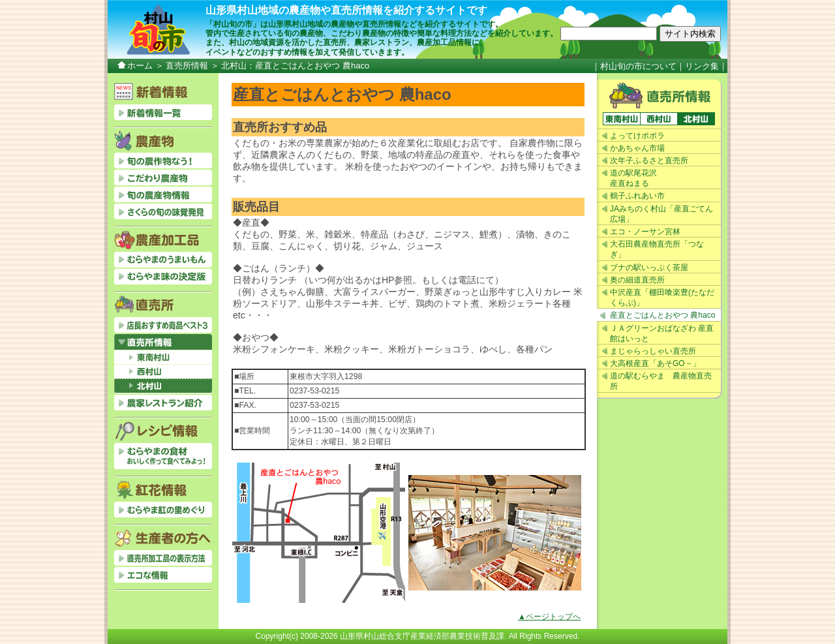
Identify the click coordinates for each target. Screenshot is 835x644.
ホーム (140, 66)
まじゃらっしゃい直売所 (653, 351)
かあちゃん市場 (637, 148)
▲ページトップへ (549, 617)
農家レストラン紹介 (163, 403)
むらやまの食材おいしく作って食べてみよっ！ (163, 456)
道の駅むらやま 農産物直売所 (661, 381)
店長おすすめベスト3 (163, 325)
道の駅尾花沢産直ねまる (633, 178)
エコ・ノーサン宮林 (645, 232)
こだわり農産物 (163, 177)
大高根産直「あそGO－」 (655, 363)
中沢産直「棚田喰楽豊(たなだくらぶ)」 (662, 298)
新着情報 (163, 112)
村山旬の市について (638, 66)
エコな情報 (163, 575)
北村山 (696, 119)
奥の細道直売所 (637, 280)
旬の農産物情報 (163, 194)
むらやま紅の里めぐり (163, 510)
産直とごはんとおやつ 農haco (662, 315)
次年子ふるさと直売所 (649, 161)
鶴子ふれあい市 (637, 196)
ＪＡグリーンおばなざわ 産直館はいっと (662, 333)
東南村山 (621, 119)
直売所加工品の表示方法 (163, 558)
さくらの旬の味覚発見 (163, 211)
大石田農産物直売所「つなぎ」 (657, 249)
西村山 (659, 119)
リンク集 (702, 66)
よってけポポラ (637, 136)
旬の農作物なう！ (163, 161)
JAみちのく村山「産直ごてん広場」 (661, 214)
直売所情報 (187, 66)
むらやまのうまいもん (163, 260)
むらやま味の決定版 (163, 277)
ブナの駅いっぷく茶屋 (649, 268)
